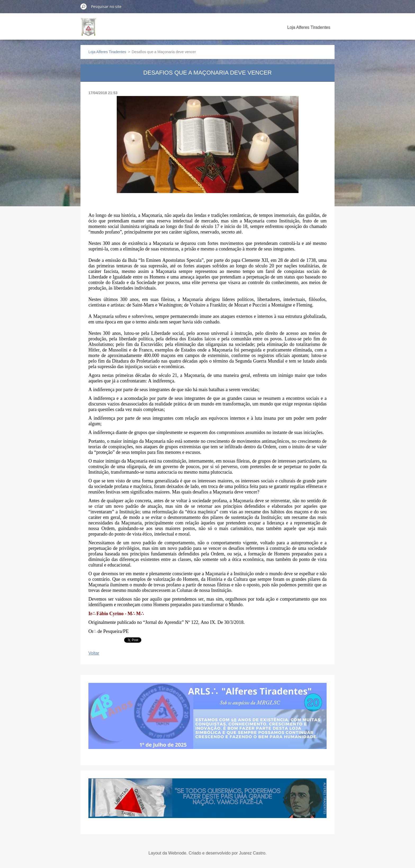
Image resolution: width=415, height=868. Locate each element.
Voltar (94, 653)
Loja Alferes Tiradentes (309, 27)
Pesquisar (84, 6)
